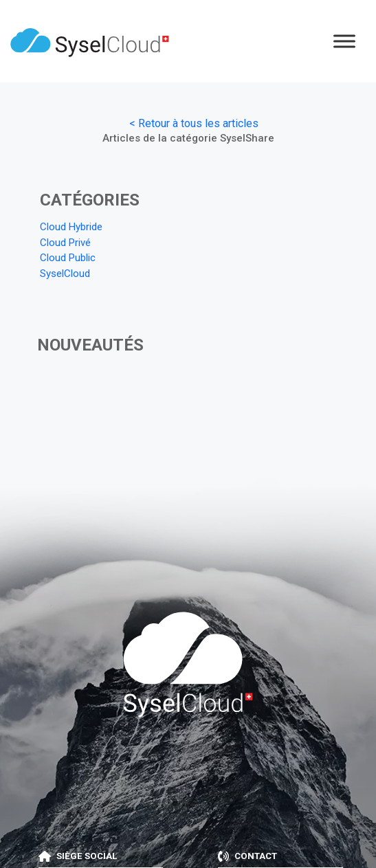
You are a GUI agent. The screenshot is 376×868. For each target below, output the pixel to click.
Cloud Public (68, 258)
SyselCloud (65, 274)
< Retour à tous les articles (194, 123)
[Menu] (344, 41)
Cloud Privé (65, 243)
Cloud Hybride (71, 227)
